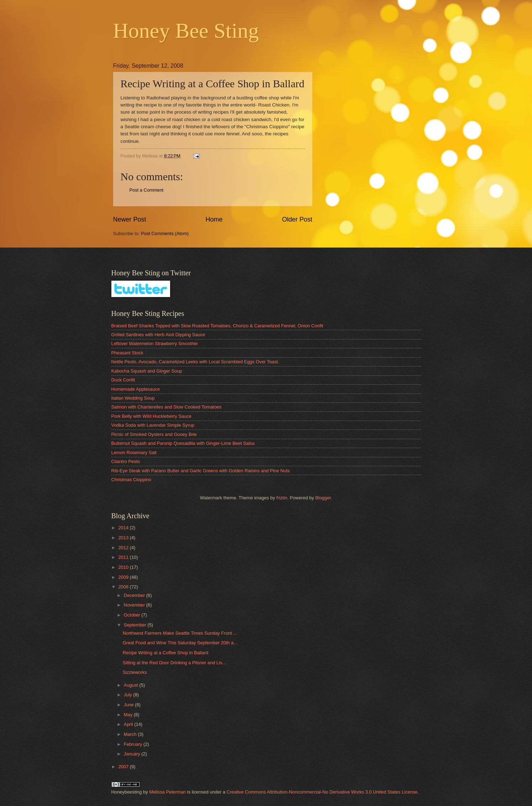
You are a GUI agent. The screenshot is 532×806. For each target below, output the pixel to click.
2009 (124, 577)
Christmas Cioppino (131, 480)
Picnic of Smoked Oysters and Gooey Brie (154, 434)
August (132, 685)
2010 (124, 567)
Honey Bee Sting (186, 31)
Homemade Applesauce (136, 389)
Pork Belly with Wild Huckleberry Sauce (151, 416)
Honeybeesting (127, 792)
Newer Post (130, 219)
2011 (124, 557)
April (129, 724)
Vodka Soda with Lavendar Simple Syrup (153, 425)
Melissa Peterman (167, 792)
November (135, 605)
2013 (124, 538)
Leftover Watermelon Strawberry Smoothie (155, 344)
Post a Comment (147, 190)
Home (214, 219)
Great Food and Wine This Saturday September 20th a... (180, 643)
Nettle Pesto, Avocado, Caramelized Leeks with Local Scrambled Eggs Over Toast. (195, 362)
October (133, 615)
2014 (124, 528)
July (128, 695)
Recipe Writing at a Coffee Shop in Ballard (166, 653)
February (134, 744)
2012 (124, 548)
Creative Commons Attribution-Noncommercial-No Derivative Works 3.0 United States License (322, 792)
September (136, 625)
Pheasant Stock (127, 353)
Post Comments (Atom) (165, 233)
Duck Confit (123, 380)
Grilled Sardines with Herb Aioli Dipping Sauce (158, 335)
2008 (124, 587)
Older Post (297, 219)
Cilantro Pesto (126, 461)
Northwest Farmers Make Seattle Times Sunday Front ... (180, 633)
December (135, 595)
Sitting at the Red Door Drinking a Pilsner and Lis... (175, 663)
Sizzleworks (135, 672)
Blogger (323, 498)
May (129, 715)
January (133, 754)
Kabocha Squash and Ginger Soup (147, 371)
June (130, 705)
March (131, 734)
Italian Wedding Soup (133, 398)
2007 (124, 767)
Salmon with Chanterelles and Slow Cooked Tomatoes (167, 407)
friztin (282, 498)
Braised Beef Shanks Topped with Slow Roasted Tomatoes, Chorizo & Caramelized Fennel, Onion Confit (217, 326)
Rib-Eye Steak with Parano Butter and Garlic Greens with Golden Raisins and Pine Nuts (201, 471)
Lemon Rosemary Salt (134, 453)
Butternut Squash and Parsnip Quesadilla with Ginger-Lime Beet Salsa (183, 443)
